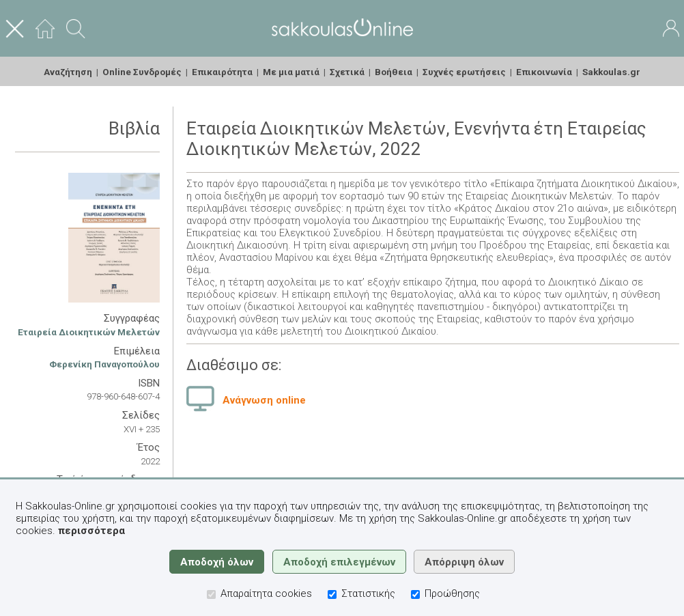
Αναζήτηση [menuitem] (68, 72)
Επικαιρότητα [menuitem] (222, 72)
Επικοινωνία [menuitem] (544, 72)
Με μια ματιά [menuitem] (291, 72)
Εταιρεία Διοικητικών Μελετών (89, 332)
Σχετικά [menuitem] (347, 72)
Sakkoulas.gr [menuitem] (611, 72)
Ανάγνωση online (264, 400)
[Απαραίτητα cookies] (211, 594)
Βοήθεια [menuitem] (394, 72)
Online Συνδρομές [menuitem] (142, 72)
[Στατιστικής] (332, 594)
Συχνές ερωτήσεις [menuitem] (464, 72)
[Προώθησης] (415, 594)
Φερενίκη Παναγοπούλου (104, 364)
